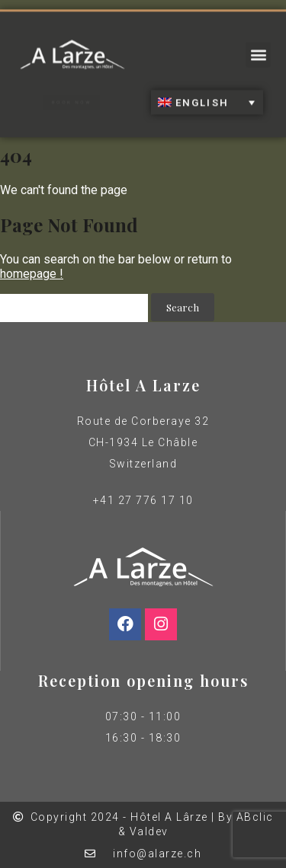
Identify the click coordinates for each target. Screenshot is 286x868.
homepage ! (32, 274)
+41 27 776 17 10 (143, 500)
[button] (258, 50)
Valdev (149, 831)
